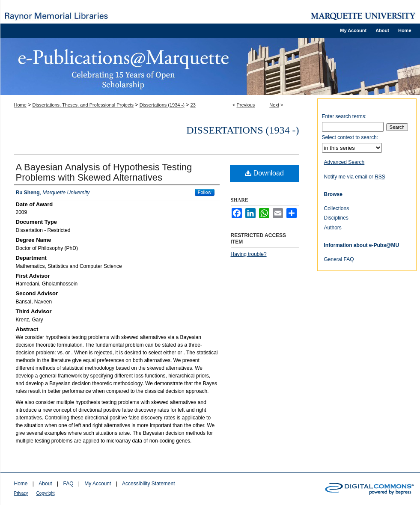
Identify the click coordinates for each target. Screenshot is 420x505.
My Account (98, 484)
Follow (205, 192)
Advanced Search (344, 162)
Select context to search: (350, 137)
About (45, 484)
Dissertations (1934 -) (162, 105)
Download (264, 173)
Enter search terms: (344, 116)
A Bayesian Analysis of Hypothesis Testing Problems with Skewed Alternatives (104, 172)
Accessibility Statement (148, 484)
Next (274, 105)
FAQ (68, 484)
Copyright (46, 493)
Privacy (21, 493)
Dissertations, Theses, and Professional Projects (83, 105)
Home (20, 105)
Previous (246, 105)
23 (193, 105)
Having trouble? (249, 254)
